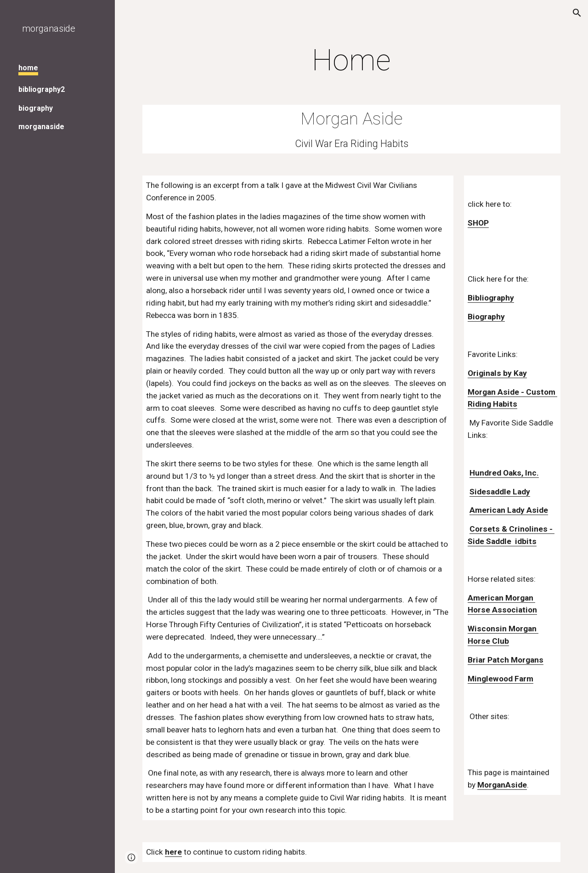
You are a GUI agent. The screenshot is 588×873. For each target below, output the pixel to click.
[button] (577, 13)
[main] (352, 61)
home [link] (28, 68)
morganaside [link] (41, 127)
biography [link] (36, 108)
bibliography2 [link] (42, 89)
